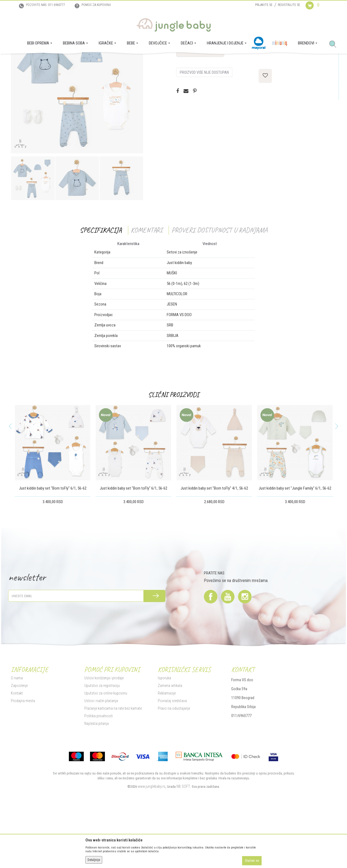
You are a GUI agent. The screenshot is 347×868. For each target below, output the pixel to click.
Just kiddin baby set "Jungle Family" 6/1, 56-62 (295, 544)
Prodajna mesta (23, 756)
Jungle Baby (19, 61)
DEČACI (63, 61)
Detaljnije (94, 860)
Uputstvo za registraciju (102, 741)
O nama (17, 733)
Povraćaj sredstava (172, 756)
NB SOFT (183, 842)
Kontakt (17, 748)
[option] (77, 143)
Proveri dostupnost (200, 106)
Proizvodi (37, 61)
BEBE (51, 61)
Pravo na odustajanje (174, 764)
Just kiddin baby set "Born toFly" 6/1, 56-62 (53, 544)
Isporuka (164, 733)
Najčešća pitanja (97, 779)
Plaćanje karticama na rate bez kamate (113, 764)
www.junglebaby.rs (152, 842)
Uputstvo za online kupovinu (106, 748)
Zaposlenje (19, 741)
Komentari (147, 285)
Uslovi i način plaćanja (101, 756)
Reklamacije (167, 748)
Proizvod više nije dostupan (204, 128)
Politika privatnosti (99, 771)
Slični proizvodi (173, 450)
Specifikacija (101, 285)
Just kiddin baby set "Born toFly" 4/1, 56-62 (214, 544)
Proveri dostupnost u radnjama (219, 285)
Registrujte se (289, 5)
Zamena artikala (170, 741)
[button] (335, 44)
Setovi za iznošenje (84, 61)
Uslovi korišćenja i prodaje (104, 733)
